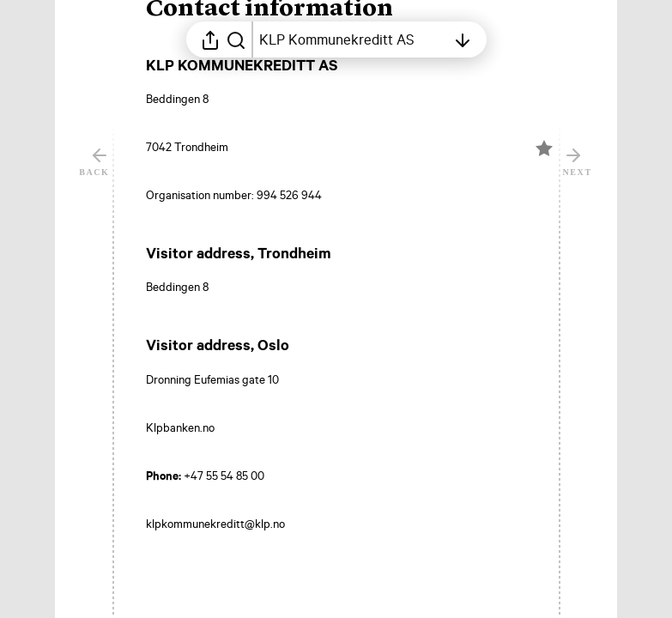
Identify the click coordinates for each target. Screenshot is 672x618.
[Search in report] (236, 39)
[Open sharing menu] (210, 39)
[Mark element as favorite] (544, 255)
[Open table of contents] (353, 39)
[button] (283, 116)
